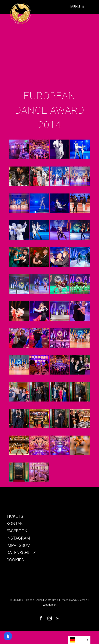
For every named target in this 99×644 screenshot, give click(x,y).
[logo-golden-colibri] (21, 5)
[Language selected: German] (79, 640)
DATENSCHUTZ (21, 553)
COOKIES (15, 560)
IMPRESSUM (18, 545)
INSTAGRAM (18, 538)
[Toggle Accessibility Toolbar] (8, 636)
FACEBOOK (17, 531)
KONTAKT (16, 524)
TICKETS (15, 516)
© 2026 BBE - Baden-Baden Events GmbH (35, 600)
